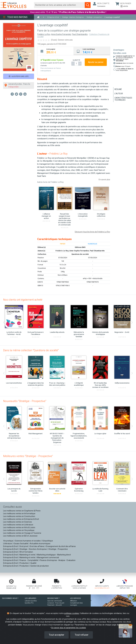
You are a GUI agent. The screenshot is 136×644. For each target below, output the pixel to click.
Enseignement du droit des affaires (61, 546)
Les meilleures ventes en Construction (19, 516)
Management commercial (48, 557)
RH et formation (26, 552)
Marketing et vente (27, 555)
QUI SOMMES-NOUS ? (10, 598)
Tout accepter (57, 635)
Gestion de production (40, 566)
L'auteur (119, 94)
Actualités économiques (40, 544)
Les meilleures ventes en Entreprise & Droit (21, 519)
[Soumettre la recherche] (88, 5)
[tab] (56, 51)
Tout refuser (82, 635)
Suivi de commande (55, 601)
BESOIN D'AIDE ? (53, 598)
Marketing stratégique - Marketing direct (54, 555)
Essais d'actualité (21, 544)
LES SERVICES (76, 598)
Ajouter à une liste (19, 76)
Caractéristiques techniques (123, 99)
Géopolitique (48, 541)
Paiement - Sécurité (55, 605)
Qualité (33, 563)
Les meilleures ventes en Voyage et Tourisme (22, 533)
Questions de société (80, 254)
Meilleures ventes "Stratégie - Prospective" (28, 456)
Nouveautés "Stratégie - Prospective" (25, 401)
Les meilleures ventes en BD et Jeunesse (20, 536)
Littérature (8, 544)
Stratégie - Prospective (58, 549)
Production (24, 563)
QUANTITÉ (76, 60)
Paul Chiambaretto (80, 34)
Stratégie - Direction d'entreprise (33, 549)
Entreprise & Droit (10, 546)
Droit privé (24, 546)
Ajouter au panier (96, 62)
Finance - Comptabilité (29, 560)
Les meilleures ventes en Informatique (19, 513)
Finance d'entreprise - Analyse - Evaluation (58, 560)
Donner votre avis (65, 40)
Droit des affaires (37, 546)
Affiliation (74, 601)
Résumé (118, 89)
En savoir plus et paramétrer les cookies (69, 628)
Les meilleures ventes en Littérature (18, 525)
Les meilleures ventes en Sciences (18, 522)
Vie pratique (8, 541)
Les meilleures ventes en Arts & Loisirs (19, 527)
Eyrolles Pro (29, 603)
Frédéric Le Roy (44, 34)
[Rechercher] (59, 5)
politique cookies (72, 613)
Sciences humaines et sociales (28, 541)
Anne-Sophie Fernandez (61, 34)
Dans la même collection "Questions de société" (31, 350)
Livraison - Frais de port (56, 603)
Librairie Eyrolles (31, 601)
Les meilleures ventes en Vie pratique (19, 530)
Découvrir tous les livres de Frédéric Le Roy (92, 232)
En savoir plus (104, 180)
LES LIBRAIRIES (31, 598)
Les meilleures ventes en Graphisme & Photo (22, 511)
